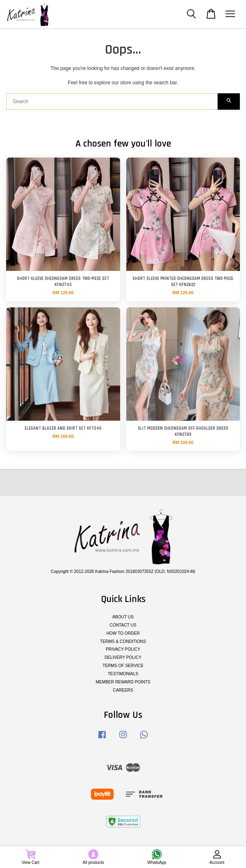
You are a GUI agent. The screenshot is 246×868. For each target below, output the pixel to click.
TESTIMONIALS (123, 674)
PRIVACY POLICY (123, 649)
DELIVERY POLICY (123, 657)
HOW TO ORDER (123, 633)
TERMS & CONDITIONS (123, 641)
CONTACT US (123, 625)
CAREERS (123, 690)
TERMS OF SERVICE (123, 666)
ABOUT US (123, 617)
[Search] (112, 101)
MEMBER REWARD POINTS (123, 682)
